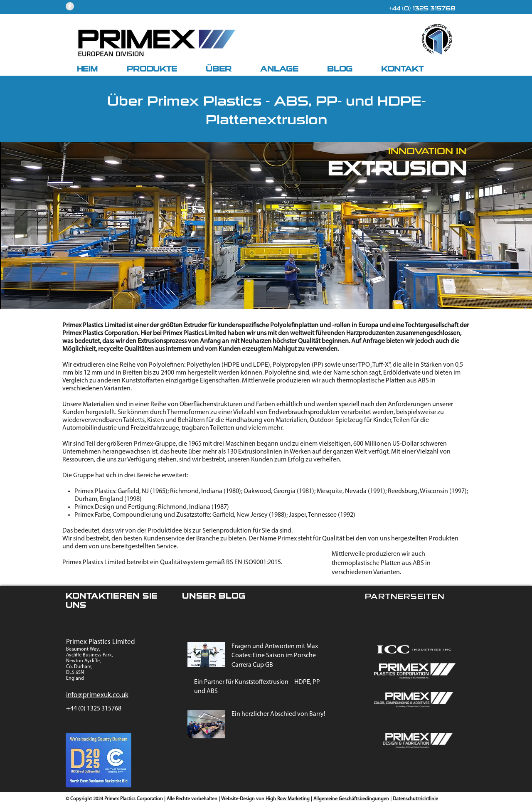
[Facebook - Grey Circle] (70, 6)
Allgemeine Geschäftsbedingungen (351, 799)
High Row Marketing (288, 799)
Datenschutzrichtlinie (415, 799)
